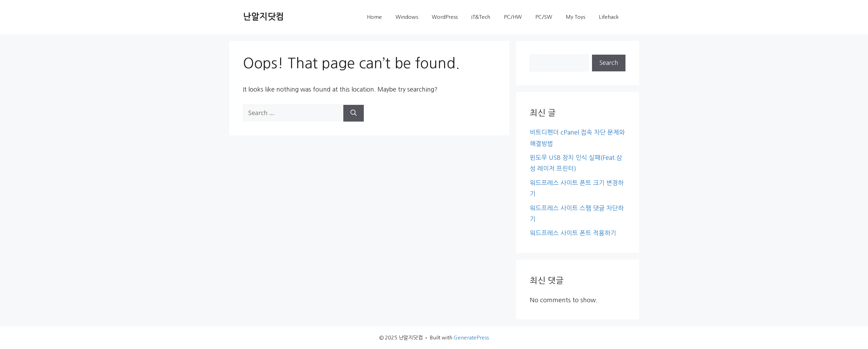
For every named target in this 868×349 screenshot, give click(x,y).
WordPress (445, 17)
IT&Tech (481, 17)
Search (609, 63)
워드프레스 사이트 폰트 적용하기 (573, 233)
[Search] (354, 113)
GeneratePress (471, 338)
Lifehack (609, 17)
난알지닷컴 (263, 17)
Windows (407, 17)
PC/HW (513, 17)
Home (374, 17)
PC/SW (544, 17)
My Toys (575, 17)
